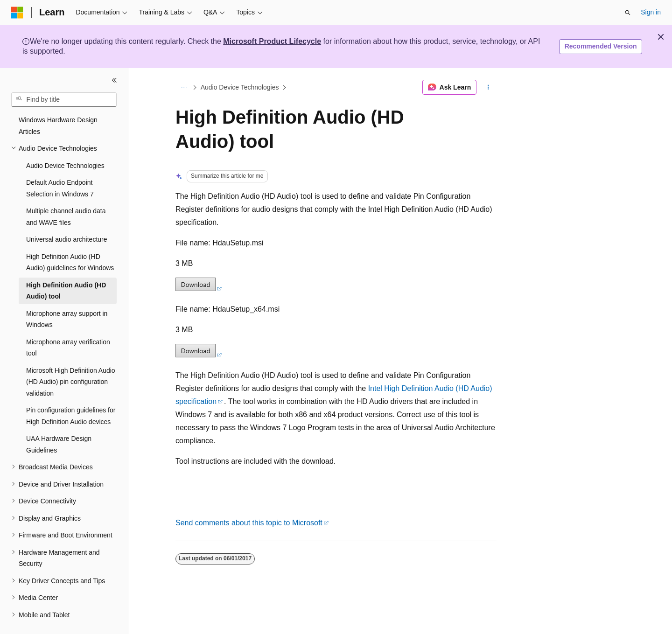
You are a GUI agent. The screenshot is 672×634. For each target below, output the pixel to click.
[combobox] (64, 100)
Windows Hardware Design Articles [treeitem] (58, 126)
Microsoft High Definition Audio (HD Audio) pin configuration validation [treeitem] (71, 382)
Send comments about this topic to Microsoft (249, 523)
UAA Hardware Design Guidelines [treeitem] (59, 444)
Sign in (651, 12)
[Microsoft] (17, 13)
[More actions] (488, 87)
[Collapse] (114, 80)
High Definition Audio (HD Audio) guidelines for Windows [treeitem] (70, 262)
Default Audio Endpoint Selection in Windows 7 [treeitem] (60, 188)
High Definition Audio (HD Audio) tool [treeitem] (66, 291)
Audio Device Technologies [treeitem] (65, 166)
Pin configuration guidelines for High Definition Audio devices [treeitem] (71, 416)
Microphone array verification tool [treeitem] (68, 348)
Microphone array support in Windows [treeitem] (67, 319)
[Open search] (628, 13)
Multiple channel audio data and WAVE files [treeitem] (66, 217)
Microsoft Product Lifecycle (272, 41)
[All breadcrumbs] (184, 87)
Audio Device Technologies (240, 87)
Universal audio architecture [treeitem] (67, 239)
